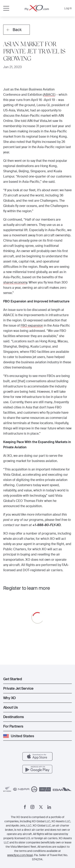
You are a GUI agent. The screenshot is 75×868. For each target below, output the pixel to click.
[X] (41, 807)
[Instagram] (32, 807)
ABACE (49, 95)
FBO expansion (32, 325)
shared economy (15, 282)
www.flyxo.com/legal (20, 855)
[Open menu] (6, 8)
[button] (37, 679)
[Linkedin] (49, 807)
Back (14, 30)
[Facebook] (25, 807)
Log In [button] (68, 8)
